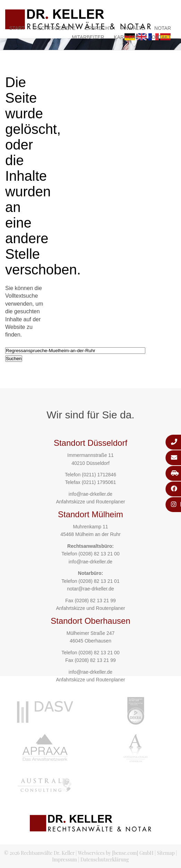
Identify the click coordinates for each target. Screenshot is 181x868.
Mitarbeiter (88, 37)
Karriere (126, 37)
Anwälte (133, 28)
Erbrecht (98, 28)
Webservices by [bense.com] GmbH (116, 853)
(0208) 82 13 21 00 (99, 554)
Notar (163, 28)
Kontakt (160, 37)
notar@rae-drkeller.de (90, 589)
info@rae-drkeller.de (90, 494)
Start (17, 28)
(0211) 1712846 (99, 475)
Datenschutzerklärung (105, 860)
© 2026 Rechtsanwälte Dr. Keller (39, 853)
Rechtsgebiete (55, 28)
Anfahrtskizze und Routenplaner (90, 502)
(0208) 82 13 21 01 (99, 581)
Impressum (64, 860)
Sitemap (166, 853)
